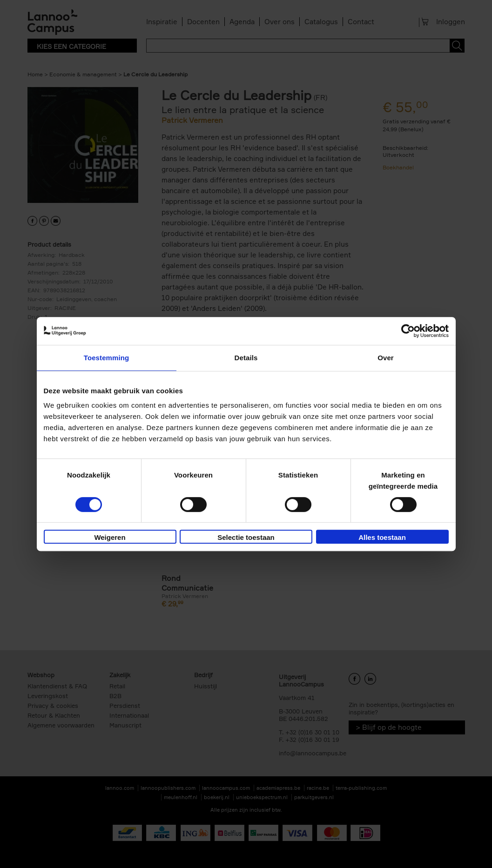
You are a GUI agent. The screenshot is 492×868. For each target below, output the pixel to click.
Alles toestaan (382, 537)
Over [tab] (386, 358)
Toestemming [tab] (107, 358)
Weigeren (110, 537)
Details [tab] (246, 358)
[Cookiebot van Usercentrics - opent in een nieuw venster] (408, 331)
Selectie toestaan (246, 537)
